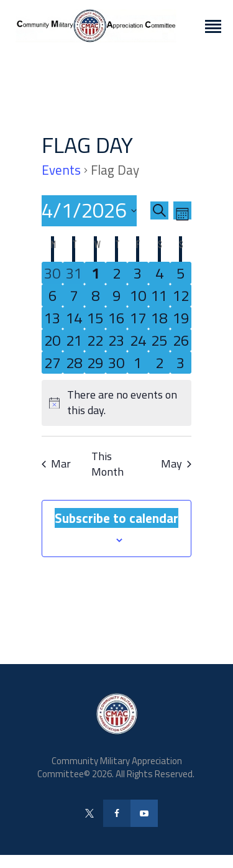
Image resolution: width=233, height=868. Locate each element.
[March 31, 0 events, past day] (73, 273)
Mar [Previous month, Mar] (56, 464)
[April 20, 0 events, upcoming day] (52, 340)
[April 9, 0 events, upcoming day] (116, 295)
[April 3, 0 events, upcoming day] (138, 273)
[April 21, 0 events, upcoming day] (73, 340)
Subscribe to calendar (116, 518)
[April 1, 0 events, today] (95, 273)
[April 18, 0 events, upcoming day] (159, 318)
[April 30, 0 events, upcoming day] (116, 362)
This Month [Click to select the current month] (107, 464)
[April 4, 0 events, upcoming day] (159, 273)
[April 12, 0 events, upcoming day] (181, 295)
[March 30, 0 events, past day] (52, 273)
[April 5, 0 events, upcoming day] (181, 273)
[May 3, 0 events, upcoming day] (181, 362)
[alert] (116, 403)
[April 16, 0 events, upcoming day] (116, 318)
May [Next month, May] (176, 464)
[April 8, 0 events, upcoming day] (95, 295)
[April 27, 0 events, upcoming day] (52, 362)
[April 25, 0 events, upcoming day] (159, 340)
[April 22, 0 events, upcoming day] (95, 340)
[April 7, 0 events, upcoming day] (73, 295)
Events (61, 170)
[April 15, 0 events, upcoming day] (95, 318)
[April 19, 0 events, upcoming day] (181, 318)
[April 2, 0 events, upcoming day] (116, 273)
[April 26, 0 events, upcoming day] (181, 340)
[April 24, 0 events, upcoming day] (138, 340)
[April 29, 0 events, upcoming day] (95, 362)
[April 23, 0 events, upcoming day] (116, 340)
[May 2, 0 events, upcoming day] (159, 362)
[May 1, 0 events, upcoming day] (138, 362)
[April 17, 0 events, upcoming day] (138, 318)
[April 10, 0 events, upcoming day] (138, 295)
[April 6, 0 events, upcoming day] (52, 295)
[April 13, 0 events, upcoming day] (52, 318)
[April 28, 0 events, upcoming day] (73, 362)
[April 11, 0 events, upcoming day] (159, 295)
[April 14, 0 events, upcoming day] (73, 318)
